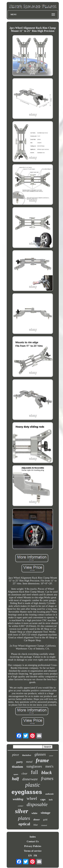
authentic (50, 794)
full (34, 772)
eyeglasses (27, 792)
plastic (33, 785)
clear (24, 774)
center (20, 806)
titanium (17, 767)
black (47, 772)
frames (47, 778)
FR (35, 856)
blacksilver (27, 755)
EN (30, 856)
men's (49, 766)
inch (51, 800)
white (34, 813)
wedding (18, 799)
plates (24, 818)
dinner (37, 820)
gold (45, 820)
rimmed (44, 825)
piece (15, 755)
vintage (45, 813)
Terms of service (33, 851)
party (20, 762)
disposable (37, 804)
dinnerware (30, 779)
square (16, 774)
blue (36, 825)
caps (43, 799)
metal (29, 762)
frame (42, 760)
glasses (40, 754)
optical (24, 824)
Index (33, 837)
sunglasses (34, 766)
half (15, 779)
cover (51, 756)
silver (22, 811)
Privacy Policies (33, 846)
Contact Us (33, 841)
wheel (32, 798)
